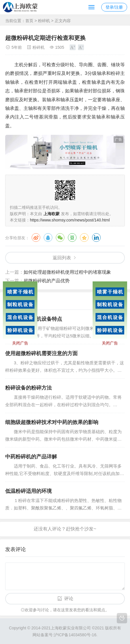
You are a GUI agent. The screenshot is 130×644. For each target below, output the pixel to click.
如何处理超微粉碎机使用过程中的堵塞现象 (67, 272)
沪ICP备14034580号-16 (75, 635)
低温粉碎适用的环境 (28, 491)
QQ (48, 238)
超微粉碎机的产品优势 (47, 281)
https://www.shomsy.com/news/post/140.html (70, 220)
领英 (96, 238)
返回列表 (62, 258)
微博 (36, 238)
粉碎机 (44, 21)
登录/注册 (114, 7)
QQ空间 (84, 238)
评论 (69, 599)
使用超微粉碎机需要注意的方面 (41, 353)
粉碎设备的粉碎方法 (28, 388)
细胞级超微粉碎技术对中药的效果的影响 (52, 422)
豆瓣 (72, 238)
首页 (29, 21)
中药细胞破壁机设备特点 (34, 319)
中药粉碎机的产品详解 (31, 457)
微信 (60, 238)
